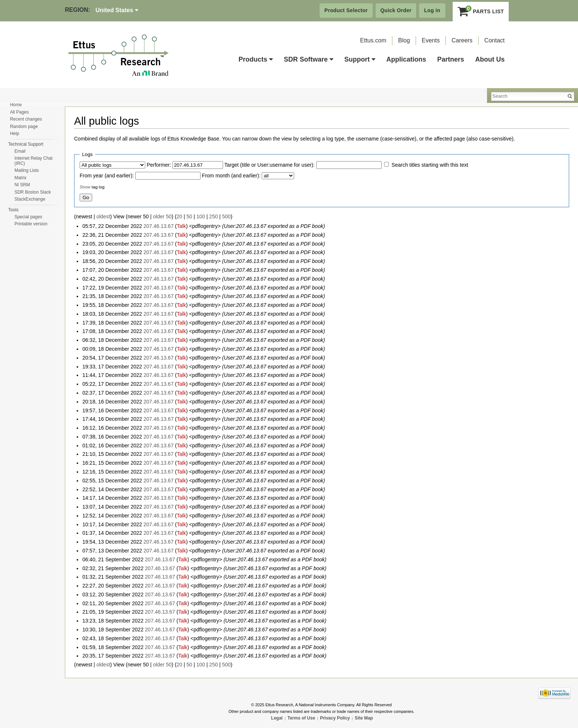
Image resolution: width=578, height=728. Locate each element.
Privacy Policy (335, 718)
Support (360, 59)
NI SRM (22, 185)
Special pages (28, 217)
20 (180, 216)
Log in (432, 10)
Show (85, 187)
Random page (24, 126)
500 (226, 216)
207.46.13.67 (159, 226)
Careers (462, 40)
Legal (277, 718)
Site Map (364, 718)
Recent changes (26, 119)
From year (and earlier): (107, 176)
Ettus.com (373, 40)
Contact (495, 40)
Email (20, 151)
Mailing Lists (27, 170)
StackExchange (30, 199)
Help (15, 134)
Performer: (159, 165)
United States (117, 10)
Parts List (481, 11)
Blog (404, 40)
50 (189, 216)
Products (256, 59)
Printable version (31, 224)
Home (16, 105)
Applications (406, 59)
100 (201, 216)
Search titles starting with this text (430, 165)
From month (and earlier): (231, 176)
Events (431, 40)
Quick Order (396, 10)
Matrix (20, 178)
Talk (181, 226)
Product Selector (346, 10)
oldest (103, 216)
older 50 (162, 216)
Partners (451, 59)
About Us (490, 59)
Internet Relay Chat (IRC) (33, 161)
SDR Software (309, 59)
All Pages (19, 112)
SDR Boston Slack (33, 192)
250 (214, 216)
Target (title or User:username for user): (270, 165)
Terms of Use (301, 718)
